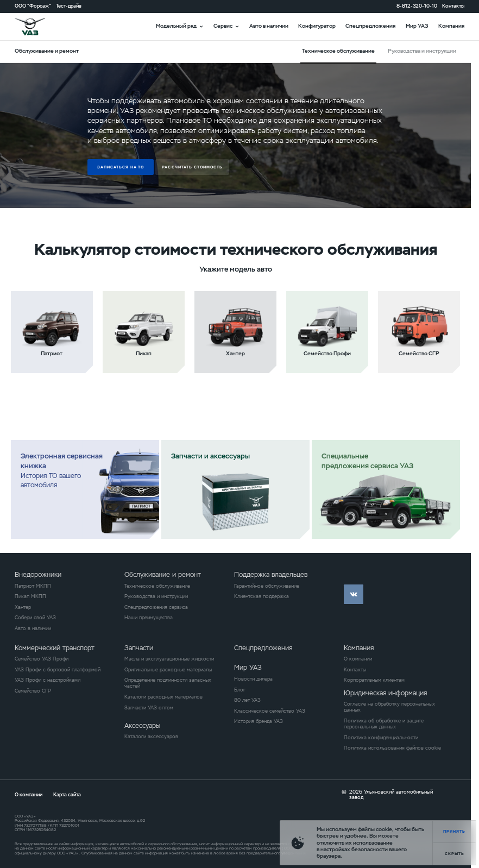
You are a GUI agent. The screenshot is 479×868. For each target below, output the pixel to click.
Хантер (23, 608)
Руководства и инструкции (422, 51)
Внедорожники (38, 575)
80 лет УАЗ (247, 700)
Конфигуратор (317, 26)
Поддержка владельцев (271, 575)
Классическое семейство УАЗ (270, 711)
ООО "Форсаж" (33, 6)
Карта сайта (67, 795)
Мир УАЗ (417, 26)
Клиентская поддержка (261, 597)
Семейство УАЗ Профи (42, 659)
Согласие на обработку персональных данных (389, 707)
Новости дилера (253, 679)
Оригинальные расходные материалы (168, 670)
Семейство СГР (33, 691)
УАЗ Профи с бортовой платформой (58, 670)
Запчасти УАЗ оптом (149, 708)
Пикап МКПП (30, 597)
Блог (240, 690)
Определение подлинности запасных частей (168, 683)
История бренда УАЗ (259, 722)
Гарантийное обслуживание (267, 586)
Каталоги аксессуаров (151, 737)
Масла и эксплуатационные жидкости (169, 659)
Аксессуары (142, 726)
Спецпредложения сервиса (156, 608)
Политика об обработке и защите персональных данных (384, 724)
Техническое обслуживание (157, 586)
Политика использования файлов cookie (392, 748)
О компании (358, 659)
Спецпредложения (370, 26)
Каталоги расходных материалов (163, 697)
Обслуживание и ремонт (163, 575)
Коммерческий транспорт (55, 648)
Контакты (453, 6)
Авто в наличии (269, 26)
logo (38, 27)
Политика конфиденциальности (381, 738)
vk (354, 594)
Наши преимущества (149, 618)
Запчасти (139, 648)
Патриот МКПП (33, 586)
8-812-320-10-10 (417, 6)
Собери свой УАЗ (35, 618)
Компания (451, 26)
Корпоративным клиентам (374, 680)
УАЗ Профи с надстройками (48, 680)
